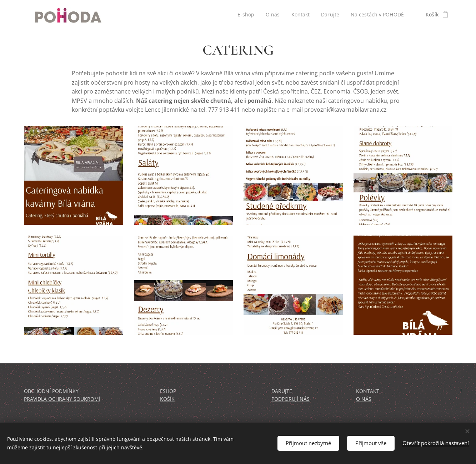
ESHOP (168, 391)
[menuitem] (245, 15)
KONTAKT (367, 391)
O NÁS (363, 399)
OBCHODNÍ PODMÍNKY (51, 391)
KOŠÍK (167, 399)
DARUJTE (282, 391)
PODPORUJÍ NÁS (290, 399)
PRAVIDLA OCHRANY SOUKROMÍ (62, 399)
